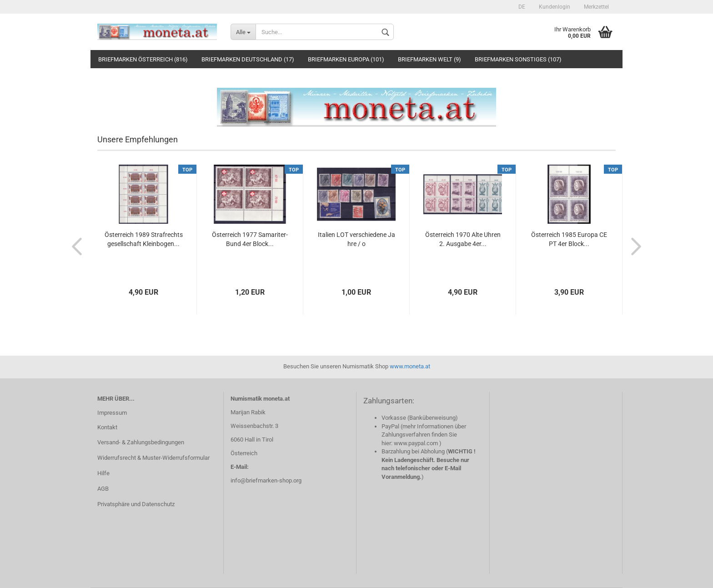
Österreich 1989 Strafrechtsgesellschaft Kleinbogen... (144, 239)
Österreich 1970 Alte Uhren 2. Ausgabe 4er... (463, 239)
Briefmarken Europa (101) (346, 59)
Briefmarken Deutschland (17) (248, 59)
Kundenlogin (555, 7)
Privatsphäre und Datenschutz (136, 504)
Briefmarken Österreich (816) (143, 59)
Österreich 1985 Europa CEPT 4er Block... (569, 239)
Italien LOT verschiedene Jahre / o (356, 239)
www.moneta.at (410, 366)
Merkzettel (596, 7)
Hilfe (103, 473)
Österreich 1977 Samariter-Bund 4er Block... (250, 239)
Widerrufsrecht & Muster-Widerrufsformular (153, 458)
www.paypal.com (416, 443)
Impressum (112, 413)
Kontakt (107, 427)
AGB (103, 489)
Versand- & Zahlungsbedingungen (141, 442)
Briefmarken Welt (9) (429, 59)
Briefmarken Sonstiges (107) (518, 59)
